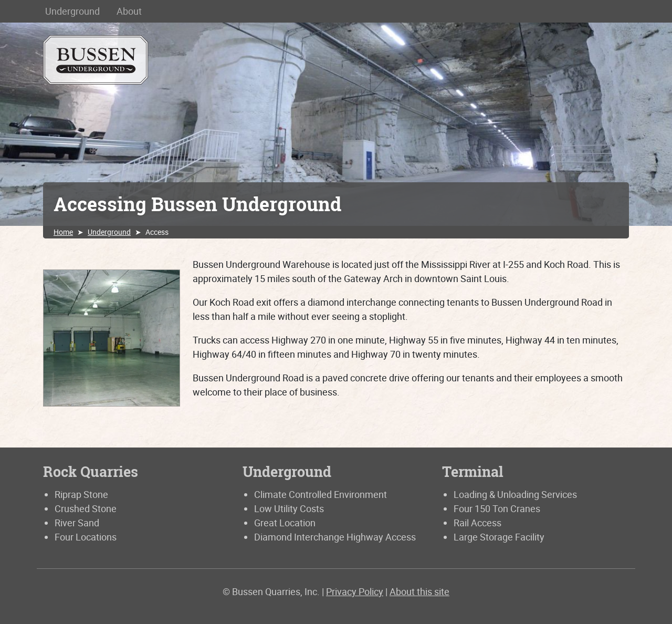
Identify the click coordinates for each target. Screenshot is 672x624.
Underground (72, 11)
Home (63, 232)
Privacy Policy (355, 591)
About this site (419, 591)
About (129, 11)
